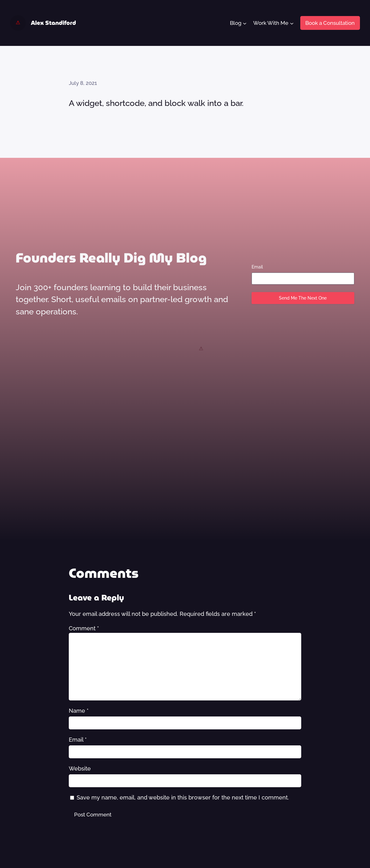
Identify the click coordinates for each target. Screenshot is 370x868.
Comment (84, 628)
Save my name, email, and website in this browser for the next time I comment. (183, 797)
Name (79, 711)
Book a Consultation (330, 23)
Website (80, 768)
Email (257, 267)
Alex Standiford (53, 23)
